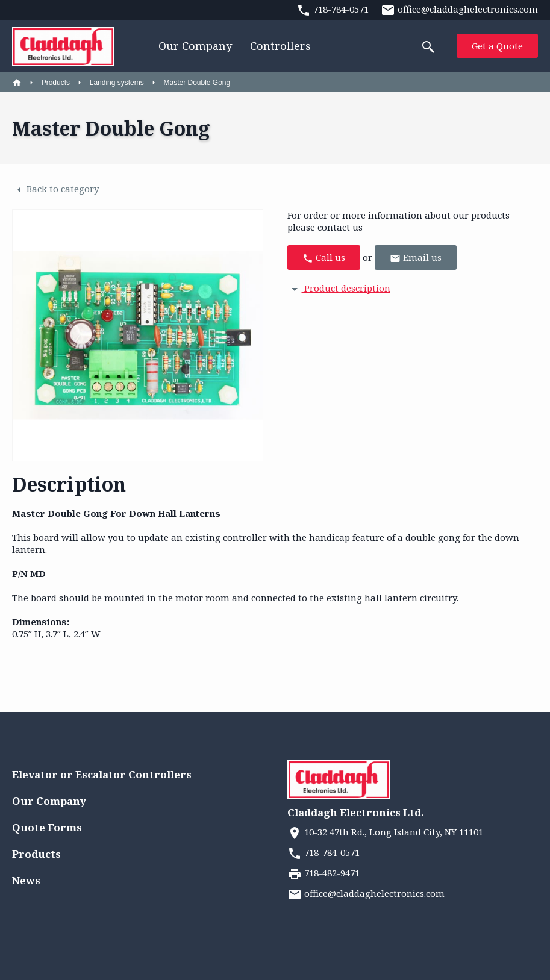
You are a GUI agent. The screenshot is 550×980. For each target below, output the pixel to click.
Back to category (55, 190)
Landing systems (117, 83)
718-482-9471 (323, 873)
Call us (324, 257)
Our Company (195, 46)
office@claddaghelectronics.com (366, 893)
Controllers (280, 46)
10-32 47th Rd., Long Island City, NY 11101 (385, 832)
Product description (339, 288)
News (26, 880)
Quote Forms (47, 827)
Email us (416, 257)
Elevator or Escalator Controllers (102, 774)
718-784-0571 (323, 852)
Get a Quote (497, 46)
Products (56, 83)
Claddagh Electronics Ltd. (356, 812)
